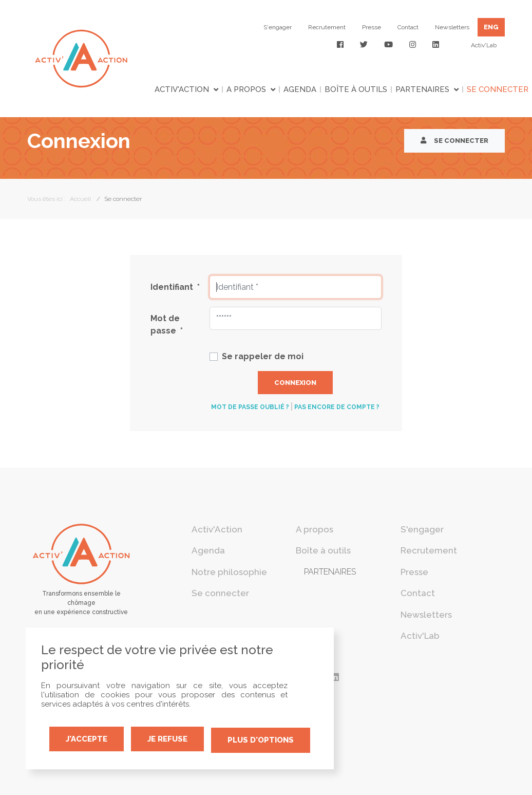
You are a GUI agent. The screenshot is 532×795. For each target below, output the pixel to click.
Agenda (300, 89)
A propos (246, 89)
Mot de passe (167, 325)
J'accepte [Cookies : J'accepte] (87, 739)
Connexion (295, 383)
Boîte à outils (356, 89)
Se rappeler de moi (263, 356)
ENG (491, 27)
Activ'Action (182, 89)
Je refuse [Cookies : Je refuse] (167, 739)
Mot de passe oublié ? (250, 407)
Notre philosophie (229, 572)
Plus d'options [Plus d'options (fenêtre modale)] (261, 740)
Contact (408, 27)
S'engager (278, 27)
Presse (372, 27)
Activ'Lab (484, 45)
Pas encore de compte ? (337, 407)
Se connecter (454, 141)
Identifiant (175, 287)
